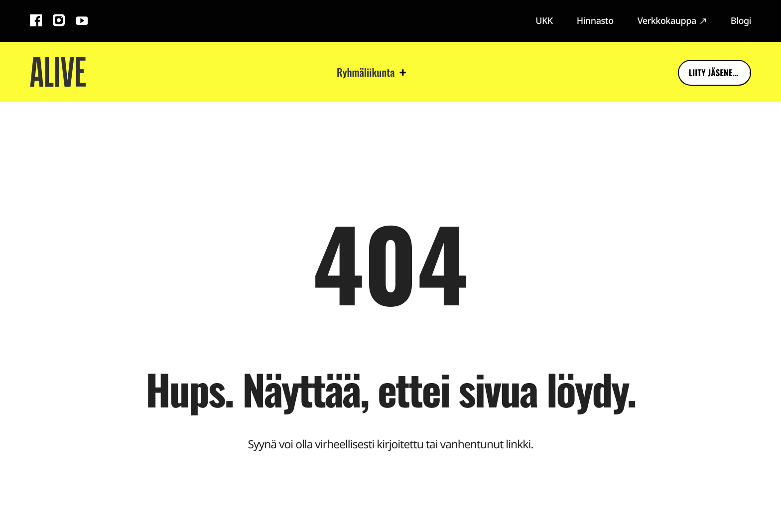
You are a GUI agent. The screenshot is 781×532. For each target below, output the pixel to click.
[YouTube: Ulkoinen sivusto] (82, 22)
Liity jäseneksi (697, 73)
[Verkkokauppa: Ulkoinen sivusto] (672, 21)
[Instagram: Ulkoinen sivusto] (59, 22)
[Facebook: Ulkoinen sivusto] (36, 22)
